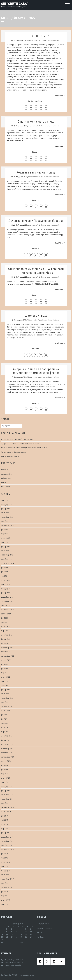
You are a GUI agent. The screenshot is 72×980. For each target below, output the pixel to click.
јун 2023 (4, 618)
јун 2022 (4, 668)
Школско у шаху (36, 316)
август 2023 (6, 614)
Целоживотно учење (44, 928)
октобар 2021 (7, 702)
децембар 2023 (7, 597)
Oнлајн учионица (43, 924)
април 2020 (6, 778)
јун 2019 (4, 816)
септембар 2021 (8, 706)
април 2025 (6, 538)
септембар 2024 (8, 563)
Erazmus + (34, 101)
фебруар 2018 (7, 871)
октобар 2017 (7, 883)
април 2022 (6, 677)
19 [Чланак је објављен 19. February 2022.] (26, 934)
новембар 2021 (7, 698)
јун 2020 (4, 769)
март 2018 (5, 866)
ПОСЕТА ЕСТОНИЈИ (36, 36)
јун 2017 (4, 892)
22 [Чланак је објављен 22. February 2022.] (7, 937)
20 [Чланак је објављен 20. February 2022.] (31, 934)
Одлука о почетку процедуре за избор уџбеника (21, 444)
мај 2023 (5, 622)
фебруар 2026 (7, 504)
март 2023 (5, 631)
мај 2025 (5, 534)
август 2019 (6, 812)
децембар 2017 (7, 875)
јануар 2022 (6, 690)
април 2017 (6, 900)
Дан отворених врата (10, 456)
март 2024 (5, 584)
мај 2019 (5, 820)
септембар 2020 (8, 757)
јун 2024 (4, 572)
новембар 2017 (7, 879)
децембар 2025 (7, 513)
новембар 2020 (7, 748)
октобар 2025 (7, 521)
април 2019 (6, 824)
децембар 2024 (7, 551)
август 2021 (6, 711)
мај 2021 (5, 723)
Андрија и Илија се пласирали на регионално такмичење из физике (36, 371)
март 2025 (5, 542)
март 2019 (5, 828)
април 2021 (6, 727)
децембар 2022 (7, 643)
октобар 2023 (7, 605)
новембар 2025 (7, 517)
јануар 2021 (6, 740)
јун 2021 (4, 719)
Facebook (40, 937)
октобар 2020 (7, 753)
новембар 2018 (7, 841)
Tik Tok (39, 933)
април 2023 (6, 626)
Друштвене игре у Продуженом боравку (36, 221)
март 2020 (5, 782)
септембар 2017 (8, 887)
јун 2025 (4, 530)
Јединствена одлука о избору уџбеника (17, 439)
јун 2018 (4, 854)
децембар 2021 (7, 694)
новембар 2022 (7, 647)
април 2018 (6, 862)
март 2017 (5, 904)
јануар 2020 (6, 791)
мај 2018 (5, 858)
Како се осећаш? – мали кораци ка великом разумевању (24, 448)
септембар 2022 (8, 656)
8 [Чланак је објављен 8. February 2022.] (6, 932)
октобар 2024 (7, 559)
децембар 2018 (7, 837)
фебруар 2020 (7, 786)
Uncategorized (7, 474)
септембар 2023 (8, 610)
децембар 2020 (7, 744)
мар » (22, 942)
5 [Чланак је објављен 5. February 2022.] (26, 929)
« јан (3, 942)
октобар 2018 (7, 845)
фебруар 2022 (7, 685)
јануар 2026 (6, 509)
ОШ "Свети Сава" (15, 4)
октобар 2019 (7, 803)
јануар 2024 (6, 593)
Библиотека (6, 478)
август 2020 (6, 761)
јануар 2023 (6, 639)
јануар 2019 (6, 833)
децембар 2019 (7, 795)
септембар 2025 (8, 525)
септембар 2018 (8, 849)
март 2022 (5, 681)
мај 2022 (5, 673)
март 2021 (5, 732)
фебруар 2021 (7, 736)
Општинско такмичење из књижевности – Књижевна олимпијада (36, 271)
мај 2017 (5, 896)
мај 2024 (5, 576)
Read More (60, 96)
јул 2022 (4, 664)
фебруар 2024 (7, 588)
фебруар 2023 (7, 635)
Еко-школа (5, 487)
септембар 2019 (8, 807)
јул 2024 (4, 568)
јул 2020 (4, 765)
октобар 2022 (7, 652)
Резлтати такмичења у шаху (36, 172)
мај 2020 (5, 774)
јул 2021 (4, 715)
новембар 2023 (7, 601)
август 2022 (6, 660)
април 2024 (6, 580)
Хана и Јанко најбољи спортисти (14, 452)
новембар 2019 (7, 799)
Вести (40, 101)
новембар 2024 (7, 555)
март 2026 (5, 500)
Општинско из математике (36, 122)
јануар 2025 (6, 546)
